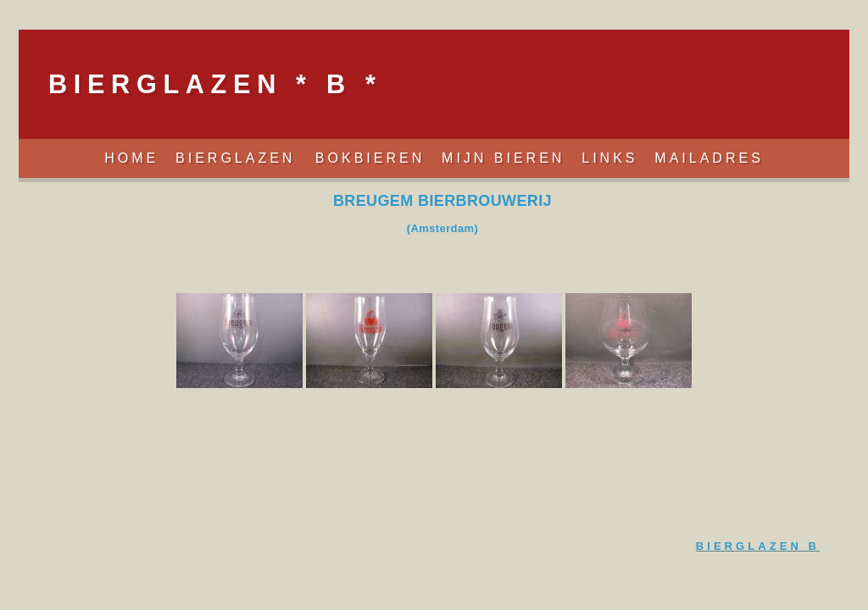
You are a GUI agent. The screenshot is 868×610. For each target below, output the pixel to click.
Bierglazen (239, 158)
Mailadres (709, 158)
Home (131, 158)
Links (609, 158)
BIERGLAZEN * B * (215, 84)
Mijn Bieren (503, 158)
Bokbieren (370, 158)
